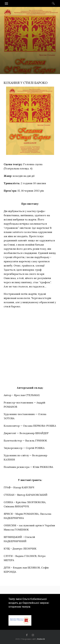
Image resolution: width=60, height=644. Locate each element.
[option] (30, 50)
